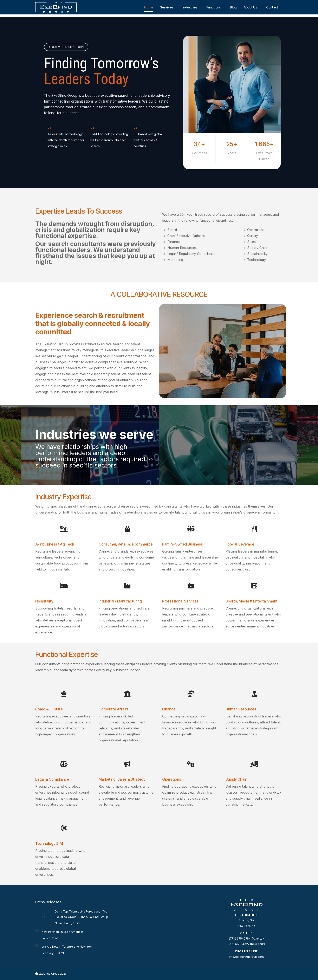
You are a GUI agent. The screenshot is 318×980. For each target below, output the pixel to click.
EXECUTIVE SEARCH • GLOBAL (66, 47)
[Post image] (44, 915)
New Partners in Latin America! (62, 932)
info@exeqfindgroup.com (246, 957)
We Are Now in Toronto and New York (67, 947)
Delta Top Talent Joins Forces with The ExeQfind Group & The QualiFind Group (82, 914)
